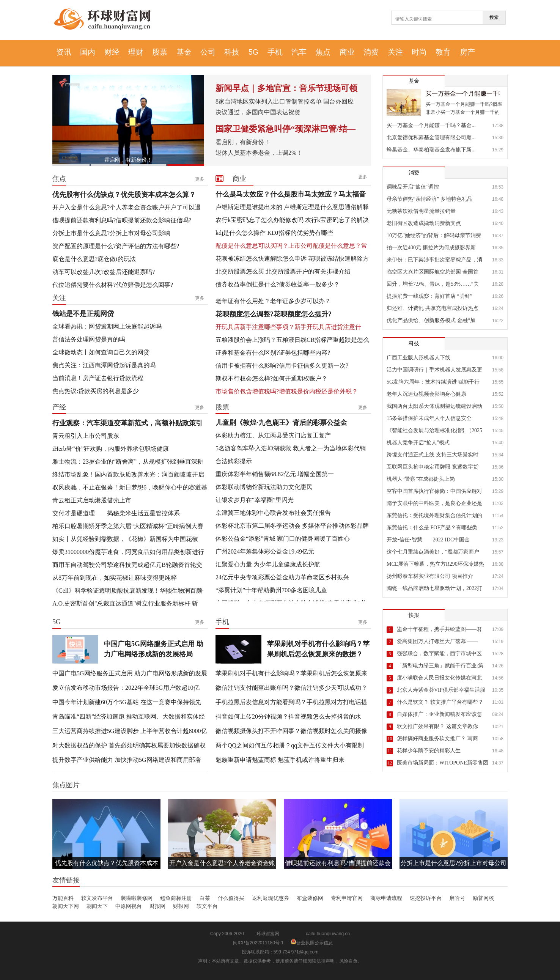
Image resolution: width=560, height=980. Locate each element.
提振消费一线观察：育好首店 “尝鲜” (429, 296)
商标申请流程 (386, 898)
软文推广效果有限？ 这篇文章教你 (437, 726)
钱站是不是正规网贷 (83, 314)
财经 (112, 52)
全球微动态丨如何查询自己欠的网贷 (101, 352)
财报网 (157, 906)
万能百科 (63, 898)
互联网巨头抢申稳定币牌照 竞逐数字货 (433, 467)
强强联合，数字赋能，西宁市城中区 (439, 654)
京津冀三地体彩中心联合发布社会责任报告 (273, 513)
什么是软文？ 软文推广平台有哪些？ (440, 702)
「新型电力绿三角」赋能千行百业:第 (440, 666)
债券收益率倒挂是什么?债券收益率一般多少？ (278, 284)
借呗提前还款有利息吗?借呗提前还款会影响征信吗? (122, 220)
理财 (136, 52)
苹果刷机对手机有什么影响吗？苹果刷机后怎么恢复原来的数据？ (318, 649)
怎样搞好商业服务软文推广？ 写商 (437, 739)
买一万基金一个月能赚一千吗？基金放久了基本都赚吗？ (463, 94)
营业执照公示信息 (312, 943)
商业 (347, 52)
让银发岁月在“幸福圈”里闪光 (255, 500)
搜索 (494, 17)
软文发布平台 (97, 898)
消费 (371, 52)
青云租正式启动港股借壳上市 (92, 500)
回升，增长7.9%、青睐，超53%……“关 (433, 284)
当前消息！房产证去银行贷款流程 (98, 378)
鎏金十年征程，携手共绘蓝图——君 (439, 629)
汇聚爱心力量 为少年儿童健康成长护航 (268, 564)
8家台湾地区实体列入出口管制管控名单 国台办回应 (285, 101)
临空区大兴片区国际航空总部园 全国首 (433, 272)
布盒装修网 (310, 898)
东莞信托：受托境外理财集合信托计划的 (434, 515)
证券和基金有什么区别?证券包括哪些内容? (273, 353)
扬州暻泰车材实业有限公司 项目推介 (430, 576)
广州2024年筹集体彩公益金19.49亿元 (265, 551)
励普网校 (483, 898)
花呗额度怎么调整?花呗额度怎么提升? (274, 314)
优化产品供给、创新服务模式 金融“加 (431, 320)
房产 (467, 52)
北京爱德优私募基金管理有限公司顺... (431, 138)
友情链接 (66, 880)
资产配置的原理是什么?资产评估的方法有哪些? (116, 246)
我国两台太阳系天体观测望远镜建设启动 (434, 406)
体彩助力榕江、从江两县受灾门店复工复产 (273, 435)
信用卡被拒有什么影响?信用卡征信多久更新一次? (282, 366)
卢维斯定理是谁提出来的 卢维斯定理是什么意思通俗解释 (292, 207)
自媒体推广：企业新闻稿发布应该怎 (439, 714)
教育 (443, 52)
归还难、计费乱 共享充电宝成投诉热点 (433, 308)
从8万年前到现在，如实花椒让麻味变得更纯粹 (115, 578)
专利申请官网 (347, 898)
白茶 (205, 898)
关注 (395, 52)
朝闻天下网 (66, 906)
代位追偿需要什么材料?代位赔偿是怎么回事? (113, 285)
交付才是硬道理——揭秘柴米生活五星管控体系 (116, 513)
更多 (200, 179)
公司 (208, 52)
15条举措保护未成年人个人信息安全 (429, 418)
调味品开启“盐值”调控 (413, 187)
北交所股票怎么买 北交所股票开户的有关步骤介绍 (283, 271)
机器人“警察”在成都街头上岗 (421, 479)
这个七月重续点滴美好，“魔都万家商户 (433, 552)
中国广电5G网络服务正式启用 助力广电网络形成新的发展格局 (154, 649)
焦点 (323, 52)
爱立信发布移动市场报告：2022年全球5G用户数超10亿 (126, 688)
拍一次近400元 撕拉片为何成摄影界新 (431, 248)
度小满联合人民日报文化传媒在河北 (439, 678)
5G (254, 52)
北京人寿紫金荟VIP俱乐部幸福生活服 (441, 690)
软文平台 (207, 906)
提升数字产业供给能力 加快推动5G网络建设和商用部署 (127, 760)
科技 (232, 52)
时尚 (419, 52)
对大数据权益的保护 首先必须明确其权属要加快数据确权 (129, 745)
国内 (88, 52)
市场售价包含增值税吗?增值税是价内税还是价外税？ (287, 391)
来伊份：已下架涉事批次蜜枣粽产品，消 (434, 260)
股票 (160, 52)
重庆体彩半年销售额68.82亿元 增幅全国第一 (275, 474)
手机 (275, 52)
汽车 (299, 52)
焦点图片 (66, 785)
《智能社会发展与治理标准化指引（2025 (434, 430)
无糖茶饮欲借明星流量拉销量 (421, 211)
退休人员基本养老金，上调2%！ (259, 153)
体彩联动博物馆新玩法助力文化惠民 (264, 487)
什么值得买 (231, 898)
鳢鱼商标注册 (176, 898)
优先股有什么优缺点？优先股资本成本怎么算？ (124, 195)
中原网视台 (129, 906)
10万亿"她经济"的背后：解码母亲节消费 (434, 235)
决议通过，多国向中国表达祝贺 (258, 112)
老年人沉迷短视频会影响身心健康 (426, 394)
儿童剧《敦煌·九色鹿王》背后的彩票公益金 (281, 423)
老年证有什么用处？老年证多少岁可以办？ (273, 301)
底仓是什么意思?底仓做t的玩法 (94, 259)
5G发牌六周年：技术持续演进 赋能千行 (433, 382)
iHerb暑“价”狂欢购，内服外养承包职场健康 (111, 449)
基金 (184, 52)
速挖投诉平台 (426, 898)
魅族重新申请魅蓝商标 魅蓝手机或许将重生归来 (280, 760)
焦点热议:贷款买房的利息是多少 (96, 391)
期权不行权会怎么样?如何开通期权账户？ (271, 378)
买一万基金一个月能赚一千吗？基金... (431, 125)
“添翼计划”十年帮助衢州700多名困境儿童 (271, 590)
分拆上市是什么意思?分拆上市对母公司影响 (111, 233)
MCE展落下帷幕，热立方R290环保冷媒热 (435, 564)
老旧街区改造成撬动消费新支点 (424, 223)
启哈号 (457, 898)
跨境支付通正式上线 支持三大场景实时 (433, 455)
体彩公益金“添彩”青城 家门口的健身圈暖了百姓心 (283, 539)
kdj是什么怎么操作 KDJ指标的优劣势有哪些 (274, 233)
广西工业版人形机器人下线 (418, 358)
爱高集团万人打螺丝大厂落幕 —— (437, 641)
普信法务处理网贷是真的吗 (89, 339)
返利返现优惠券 (271, 898)
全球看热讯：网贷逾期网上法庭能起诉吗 (107, 326)
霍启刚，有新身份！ (128, 160)
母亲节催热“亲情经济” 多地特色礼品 (429, 199)
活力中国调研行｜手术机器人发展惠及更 (434, 370)
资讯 (64, 52)
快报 (414, 615)
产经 (59, 407)
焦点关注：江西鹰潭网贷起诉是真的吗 (104, 365)
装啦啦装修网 (137, 898)
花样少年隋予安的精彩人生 (429, 751)
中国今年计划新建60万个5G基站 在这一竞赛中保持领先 (127, 702)
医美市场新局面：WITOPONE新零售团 (443, 763)
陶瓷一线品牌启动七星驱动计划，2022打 (434, 588)
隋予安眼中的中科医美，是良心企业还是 (434, 503)
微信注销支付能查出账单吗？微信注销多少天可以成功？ (291, 688)
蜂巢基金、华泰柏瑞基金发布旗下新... (431, 150)
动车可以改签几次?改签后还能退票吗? (104, 272)
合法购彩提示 (234, 461)
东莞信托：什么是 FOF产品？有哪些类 (432, 528)
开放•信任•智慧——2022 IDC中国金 (428, 540)
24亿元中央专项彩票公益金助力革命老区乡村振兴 (282, 577)
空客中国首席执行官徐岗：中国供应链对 (434, 491)
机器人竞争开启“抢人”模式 (418, 443)
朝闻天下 (97, 906)
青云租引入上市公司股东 (86, 436)
